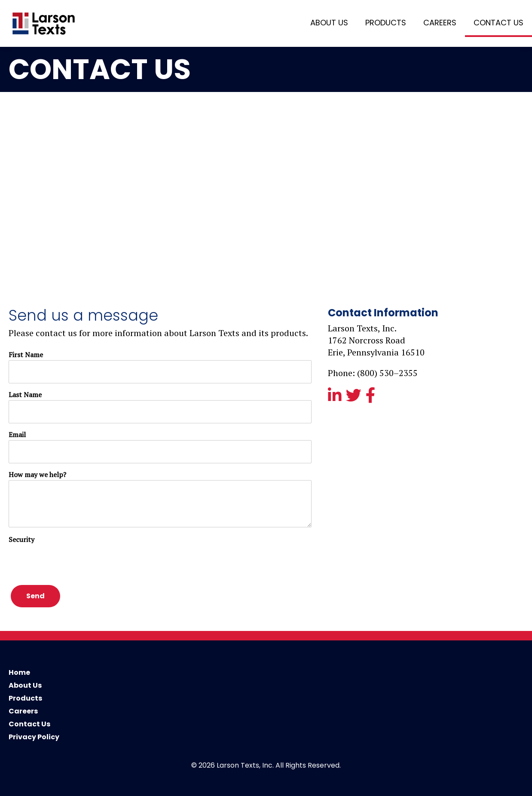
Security (21, 539)
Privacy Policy (34, 737)
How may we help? (37, 475)
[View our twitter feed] (355, 398)
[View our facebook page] (372, 398)
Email (17, 435)
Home (19, 672)
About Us (329, 23)
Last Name (25, 395)
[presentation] (74, 562)
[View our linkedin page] (336, 398)
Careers (440, 23)
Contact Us (498, 23)
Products (386, 23)
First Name (26, 355)
